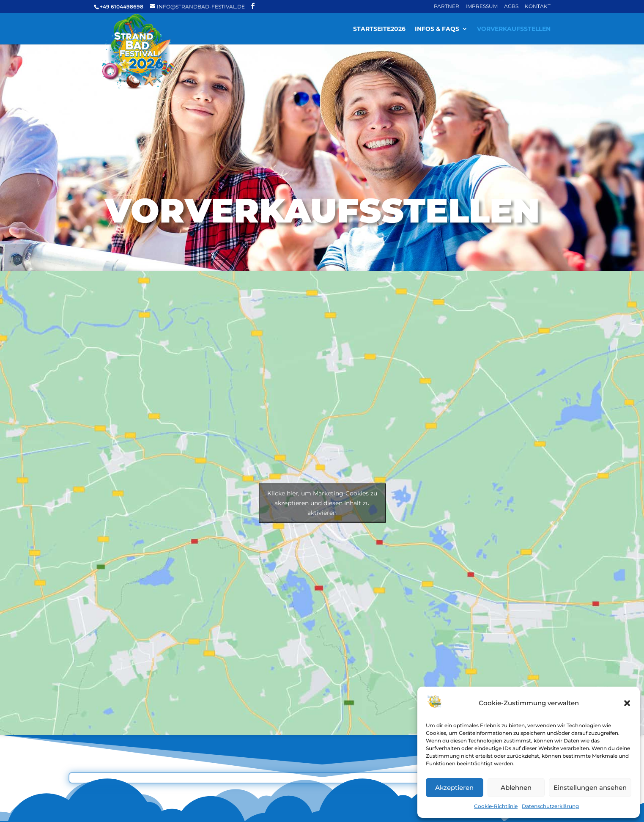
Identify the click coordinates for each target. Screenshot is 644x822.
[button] (627, 703)
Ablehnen (516, 788)
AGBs (511, 6)
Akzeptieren (454, 788)
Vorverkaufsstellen (514, 29)
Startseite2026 (379, 29)
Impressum (482, 6)
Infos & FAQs (437, 29)
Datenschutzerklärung (550, 806)
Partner (447, 6)
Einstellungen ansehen (590, 788)
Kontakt (538, 6)
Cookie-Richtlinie (496, 806)
